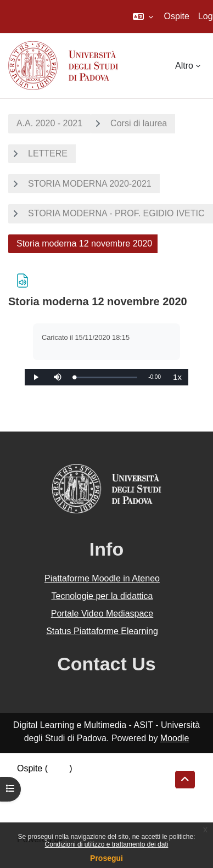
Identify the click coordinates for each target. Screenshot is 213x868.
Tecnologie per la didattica (102, 596)
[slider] (106, 377)
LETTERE (48, 153)
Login (58, 768)
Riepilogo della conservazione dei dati (91, 782)
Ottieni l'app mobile (54, 808)
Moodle (175, 738)
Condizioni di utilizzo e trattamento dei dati (107, 844)
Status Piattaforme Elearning (102, 631)
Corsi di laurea (139, 123)
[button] (143, 16)
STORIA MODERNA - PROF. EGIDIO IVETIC (116, 213)
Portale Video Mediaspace (102, 614)
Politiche (33, 795)
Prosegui (107, 858)
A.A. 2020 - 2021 (49, 123)
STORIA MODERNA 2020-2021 (90, 184)
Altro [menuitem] (184, 66)
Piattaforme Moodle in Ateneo (102, 578)
